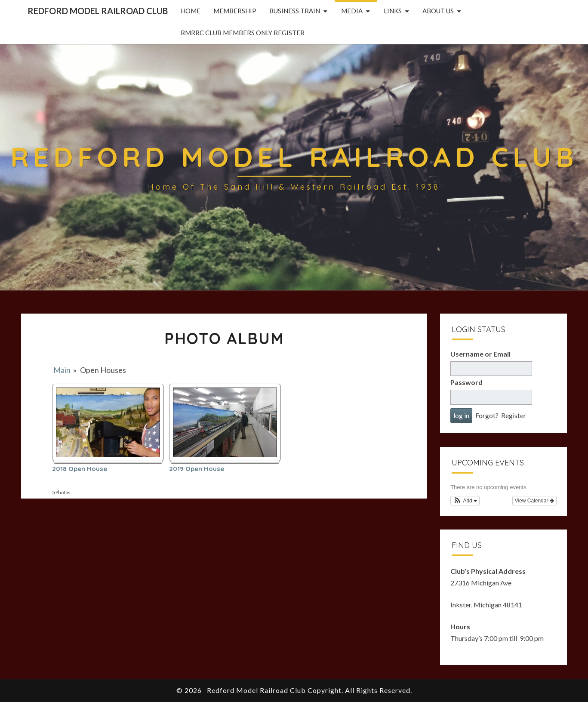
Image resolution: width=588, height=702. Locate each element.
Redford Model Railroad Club (98, 11)
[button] (465, 501)
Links (393, 11)
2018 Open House (80, 469)
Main (62, 370)
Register (514, 415)
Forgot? (487, 415)
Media (352, 11)
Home (191, 11)
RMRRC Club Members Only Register (243, 33)
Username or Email (480, 354)
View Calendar (534, 501)
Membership (235, 11)
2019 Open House (197, 469)
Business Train (295, 11)
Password (466, 382)
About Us (438, 11)
